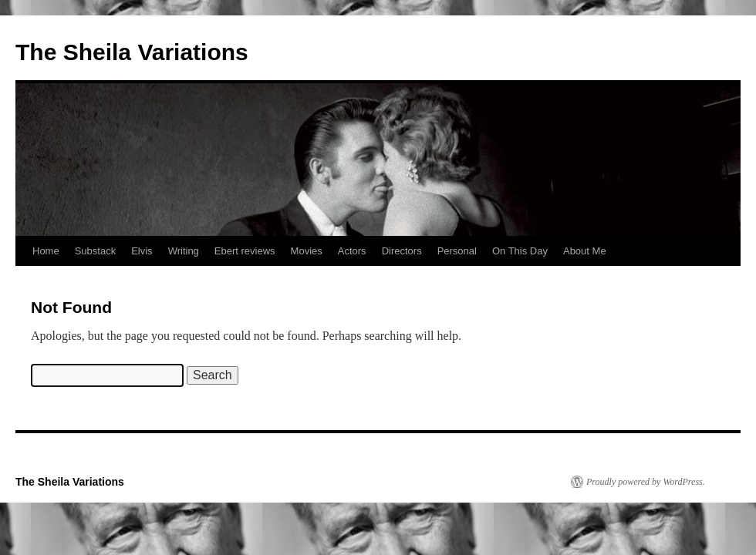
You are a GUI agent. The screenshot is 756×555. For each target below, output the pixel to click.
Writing (184, 251)
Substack (95, 251)
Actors (352, 251)
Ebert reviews (245, 251)
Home (46, 251)
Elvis (142, 251)
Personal (457, 251)
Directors (402, 251)
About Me (585, 251)
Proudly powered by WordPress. (646, 482)
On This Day (520, 251)
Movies (307, 251)
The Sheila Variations (132, 52)
